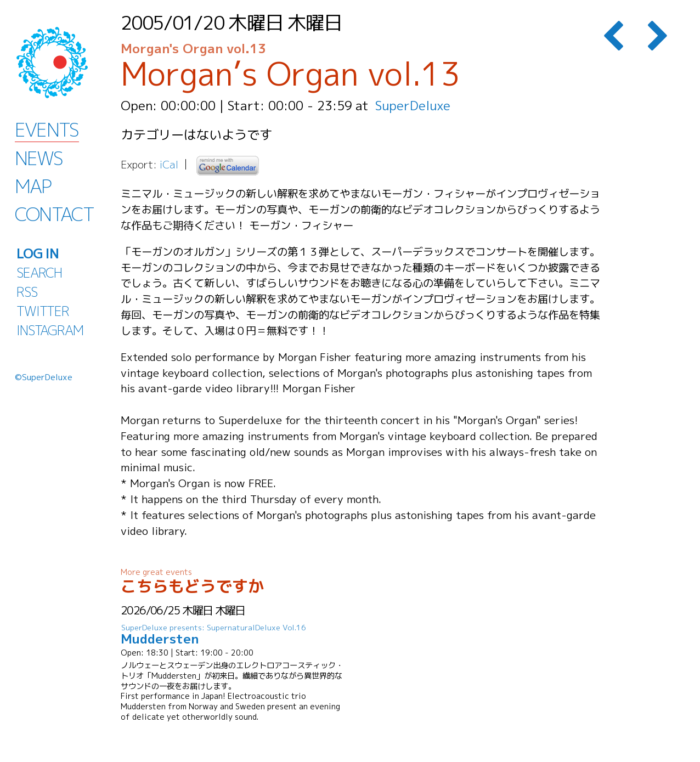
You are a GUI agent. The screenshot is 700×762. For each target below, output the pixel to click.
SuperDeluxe (413, 105)
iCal (169, 164)
